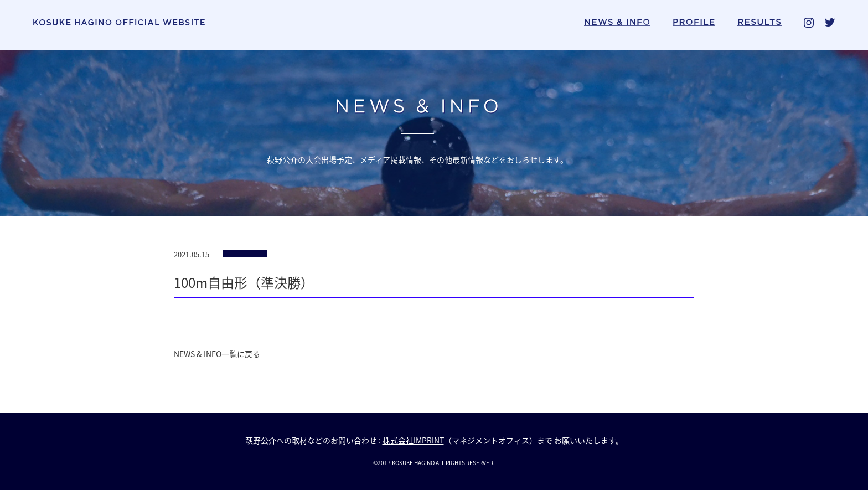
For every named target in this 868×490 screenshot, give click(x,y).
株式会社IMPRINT (413, 440)
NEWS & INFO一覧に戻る (217, 354)
